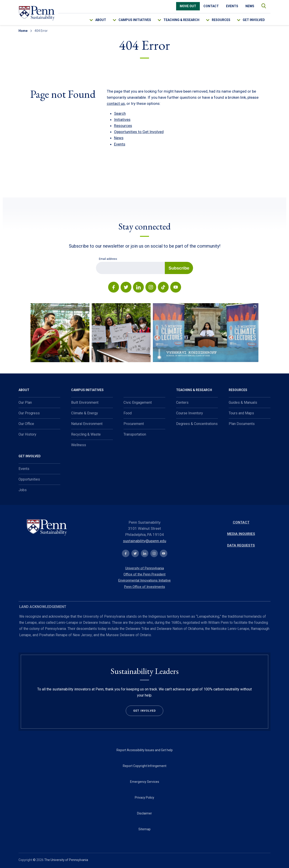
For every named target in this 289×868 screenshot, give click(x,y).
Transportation (135, 434)
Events (232, 6)
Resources (221, 20)
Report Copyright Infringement (145, 766)
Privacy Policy (144, 798)
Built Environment (85, 402)
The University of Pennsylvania (66, 860)
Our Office (26, 424)
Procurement (134, 424)
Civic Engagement (138, 402)
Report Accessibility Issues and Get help (145, 750)
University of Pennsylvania (145, 568)
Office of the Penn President (144, 574)
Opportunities (29, 479)
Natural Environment (87, 424)
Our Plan (25, 402)
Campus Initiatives (135, 20)
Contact (211, 6)
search (261, 5)
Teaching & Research (181, 20)
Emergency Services (145, 782)
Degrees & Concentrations (197, 424)
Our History (27, 434)
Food (128, 413)
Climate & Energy (85, 413)
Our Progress (29, 413)
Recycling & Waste (86, 434)
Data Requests (241, 545)
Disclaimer (144, 813)
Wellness (79, 445)
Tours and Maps (241, 413)
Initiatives (122, 120)
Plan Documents (242, 424)
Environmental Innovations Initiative (144, 580)
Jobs (23, 490)
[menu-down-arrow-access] (94, 19)
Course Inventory (190, 413)
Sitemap (144, 829)
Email (96, 262)
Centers (182, 402)
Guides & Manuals (243, 402)
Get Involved (254, 20)
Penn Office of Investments (145, 587)
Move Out (188, 6)
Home (23, 31)
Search (120, 113)
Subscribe (179, 268)
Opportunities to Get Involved (139, 132)
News (250, 6)
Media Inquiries (241, 534)
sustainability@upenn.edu (145, 541)
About (101, 20)
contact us (116, 103)
